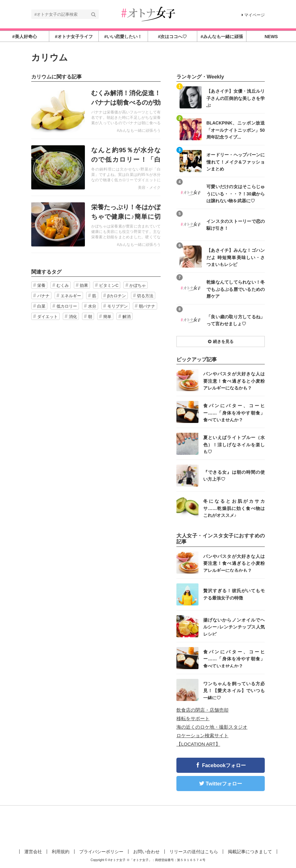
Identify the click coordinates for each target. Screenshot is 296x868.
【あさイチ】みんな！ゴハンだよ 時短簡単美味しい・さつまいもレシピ (236, 257)
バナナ (43, 296)
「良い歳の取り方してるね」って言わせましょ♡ (236, 320)
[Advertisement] (148, 826)
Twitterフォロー (224, 784)
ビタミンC (109, 285)
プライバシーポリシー (101, 852)
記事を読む (96, 110)
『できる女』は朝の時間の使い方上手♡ (234, 476)
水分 (92, 306)
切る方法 (145, 296)
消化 (73, 317)
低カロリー (67, 306)
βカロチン (117, 296)
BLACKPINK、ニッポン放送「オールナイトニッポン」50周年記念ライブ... (236, 130)
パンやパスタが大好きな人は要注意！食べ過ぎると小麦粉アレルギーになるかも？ (234, 381)
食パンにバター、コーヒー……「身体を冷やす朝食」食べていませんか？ (234, 412)
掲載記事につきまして (250, 852)
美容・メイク (149, 188)
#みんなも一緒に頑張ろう (139, 130)
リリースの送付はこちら (194, 852)
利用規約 (61, 852)
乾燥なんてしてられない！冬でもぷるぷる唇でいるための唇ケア (236, 289)
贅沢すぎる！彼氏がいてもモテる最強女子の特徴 (234, 594)
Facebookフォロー (224, 765)
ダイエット (47, 317)
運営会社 (33, 852)
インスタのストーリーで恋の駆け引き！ (236, 225)
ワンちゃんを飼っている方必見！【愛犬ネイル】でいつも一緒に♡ (234, 690)
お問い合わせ (146, 852)
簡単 (107, 317)
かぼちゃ (138, 285)
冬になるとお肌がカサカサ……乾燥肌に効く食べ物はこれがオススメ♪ (234, 508)
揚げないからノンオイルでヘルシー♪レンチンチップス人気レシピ (234, 627)
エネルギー (71, 296)
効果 (84, 285)
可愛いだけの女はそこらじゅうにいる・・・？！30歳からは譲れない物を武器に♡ (236, 193)
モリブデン (118, 306)
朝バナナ (147, 306)
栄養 (41, 285)
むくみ (63, 285)
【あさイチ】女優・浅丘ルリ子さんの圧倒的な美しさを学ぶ (236, 98)
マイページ (253, 15)
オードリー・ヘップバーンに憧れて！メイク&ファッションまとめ (236, 162)
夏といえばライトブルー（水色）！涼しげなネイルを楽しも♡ (234, 444)
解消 (127, 317)
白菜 (41, 306)
